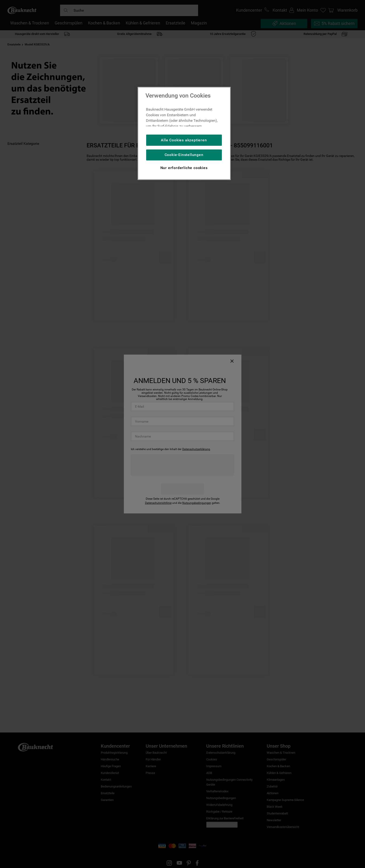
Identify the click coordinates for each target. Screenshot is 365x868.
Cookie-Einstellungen (184, 155)
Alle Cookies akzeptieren (184, 140)
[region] (184, 133)
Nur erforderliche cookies (184, 168)
